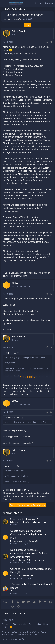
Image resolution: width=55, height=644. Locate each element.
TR (11, 591)
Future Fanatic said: (13, 418)
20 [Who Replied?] (18, 563)
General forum (27, 575)
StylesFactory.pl (23, 639)
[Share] (47, 42)
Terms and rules (20, 624)
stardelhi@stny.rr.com (16, 276)
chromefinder (16, 560)
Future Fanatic (13, 19)
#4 (51, 412)
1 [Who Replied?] (18, 525)
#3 (51, 348)
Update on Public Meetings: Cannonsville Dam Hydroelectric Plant (28, 535)
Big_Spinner (15, 575)
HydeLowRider (16, 541)
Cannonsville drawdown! (24, 519)
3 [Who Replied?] (18, 544)
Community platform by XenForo (24, 632)
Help (46, 624)
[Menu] (4, 3)
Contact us (7, 624)
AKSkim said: (10, 353)
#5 (51, 461)
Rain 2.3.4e (8, 620)
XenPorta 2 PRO (8, 635)
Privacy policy (35, 624)
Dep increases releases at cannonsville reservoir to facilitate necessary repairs (29, 553)
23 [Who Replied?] (18, 578)
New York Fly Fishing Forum (35, 522)
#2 (51, 294)
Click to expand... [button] (27, 377)
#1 (51, 42)
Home (5, 627)
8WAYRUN (33, 635)
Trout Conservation (32, 541)
